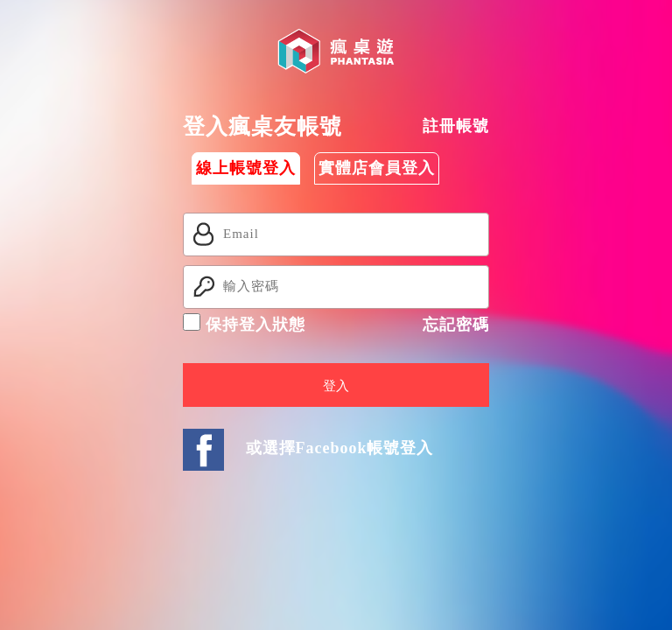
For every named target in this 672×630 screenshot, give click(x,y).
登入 (336, 386)
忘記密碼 (456, 325)
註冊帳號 (456, 126)
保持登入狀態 (244, 323)
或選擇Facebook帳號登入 (340, 448)
